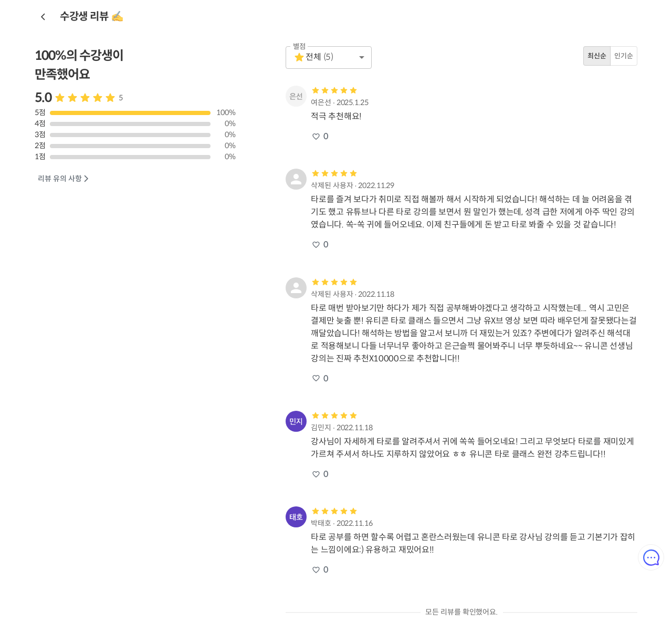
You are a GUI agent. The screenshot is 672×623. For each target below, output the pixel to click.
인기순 (624, 56)
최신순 (597, 56)
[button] (329, 58)
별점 (300, 46)
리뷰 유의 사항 (64, 179)
